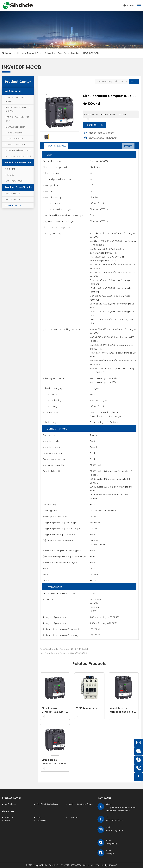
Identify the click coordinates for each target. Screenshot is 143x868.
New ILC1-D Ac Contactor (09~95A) (18, 109)
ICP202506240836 (73, 865)
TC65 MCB (10, 169)
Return (128, 146)
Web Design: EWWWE (107, 865)
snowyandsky (97, 138)
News (8, 821)
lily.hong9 (112, 138)
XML (84, 865)
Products (41, 817)
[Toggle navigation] (138, 6)
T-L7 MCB (10, 175)
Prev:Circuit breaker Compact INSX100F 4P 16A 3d (64, 649)
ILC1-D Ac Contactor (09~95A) (15, 99)
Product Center (36, 53)
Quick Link (8, 811)
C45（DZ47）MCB (14, 181)
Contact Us (94, 125)
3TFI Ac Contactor (14, 139)
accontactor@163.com (102, 133)
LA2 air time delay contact (18, 150)
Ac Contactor (13, 91)
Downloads (74, 817)
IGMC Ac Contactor (15, 127)
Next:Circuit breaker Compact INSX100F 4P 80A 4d (64, 653)
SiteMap (91, 865)
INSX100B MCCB (13, 200)
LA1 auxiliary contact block (18, 156)
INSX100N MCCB (13, 194)
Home (20, 53)
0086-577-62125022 (114, 820)
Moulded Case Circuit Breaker (63, 53)
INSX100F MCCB (91, 53)
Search (134, 81)
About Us (9, 817)
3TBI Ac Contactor (14, 133)
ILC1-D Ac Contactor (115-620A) (18, 119)
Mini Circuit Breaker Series (19, 163)
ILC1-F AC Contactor (15, 144)
